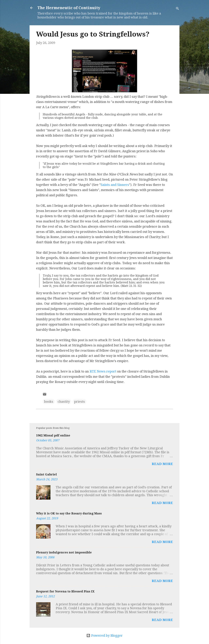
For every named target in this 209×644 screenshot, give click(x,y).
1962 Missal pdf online (53, 435)
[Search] (177, 9)
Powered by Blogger (104, 636)
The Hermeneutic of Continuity (69, 8)
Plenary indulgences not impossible (64, 552)
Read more (162, 464)
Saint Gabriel (46, 474)
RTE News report (103, 371)
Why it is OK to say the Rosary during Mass (69, 513)
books (49, 402)
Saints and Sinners (115, 185)
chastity (64, 402)
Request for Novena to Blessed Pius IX (65, 591)
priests (80, 402)
